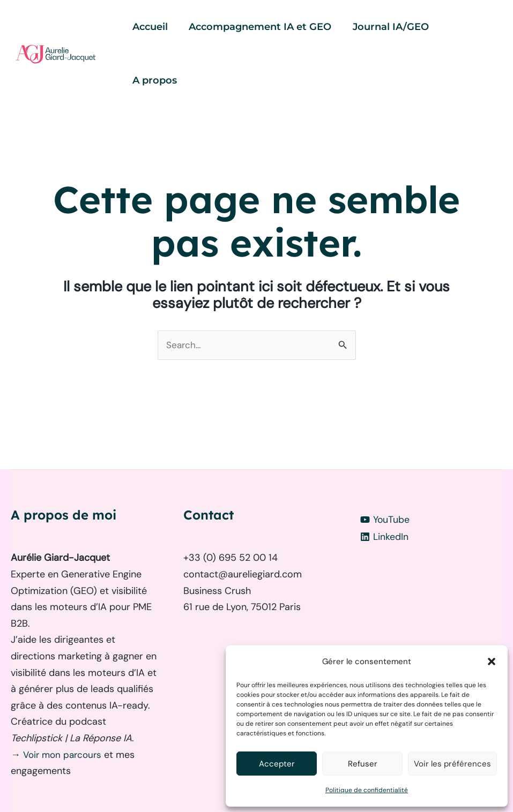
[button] (492, 661)
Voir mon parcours (66, 702)
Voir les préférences (452, 764)
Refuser (363, 764)
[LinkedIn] (429, 484)
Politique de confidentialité (367, 790)
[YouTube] (429, 467)
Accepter (277, 764)
